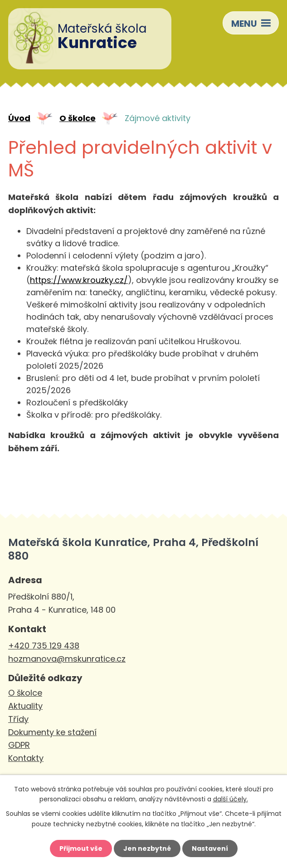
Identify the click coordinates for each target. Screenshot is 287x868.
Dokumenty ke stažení (52, 732)
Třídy (18, 719)
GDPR (19, 745)
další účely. (231, 799)
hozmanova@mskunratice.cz (67, 659)
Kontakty (26, 758)
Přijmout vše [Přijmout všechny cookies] (81, 848)
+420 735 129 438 (44, 646)
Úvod (19, 118)
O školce (78, 118)
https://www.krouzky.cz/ (79, 280)
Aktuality (25, 706)
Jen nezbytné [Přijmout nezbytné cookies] (147, 848)
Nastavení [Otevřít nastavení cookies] (210, 848)
